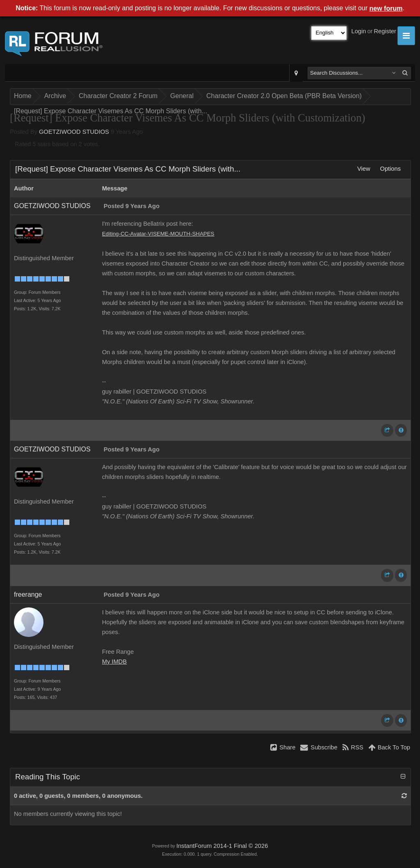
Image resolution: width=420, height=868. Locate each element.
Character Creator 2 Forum (118, 96)
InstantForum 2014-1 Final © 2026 (222, 846)
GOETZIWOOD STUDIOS (74, 132)
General (182, 96)
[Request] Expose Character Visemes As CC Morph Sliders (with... (111, 111)
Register (385, 31)
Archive (55, 96)
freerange (28, 594)
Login (359, 31)
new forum (386, 8)
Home (23, 96)
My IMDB (114, 662)
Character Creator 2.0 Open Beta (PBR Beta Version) (284, 96)
